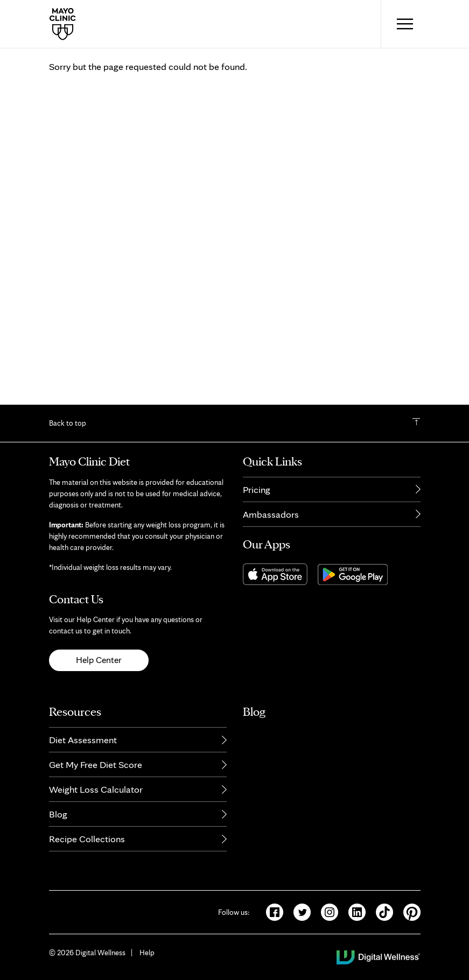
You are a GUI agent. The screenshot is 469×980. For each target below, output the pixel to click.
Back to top (68, 429)
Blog (58, 820)
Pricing (257, 495)
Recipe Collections (87, 845)
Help (147, 958)
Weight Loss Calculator (96, 795)
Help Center (99, 666)
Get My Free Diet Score (96, 770)
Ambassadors (271, 520)
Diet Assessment (83, 746)
